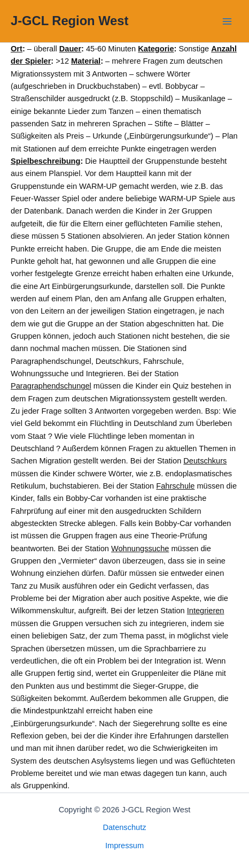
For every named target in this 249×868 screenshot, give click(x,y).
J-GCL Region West (69, 21)
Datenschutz (124, 827)
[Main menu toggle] (227, 21)
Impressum (124, 846)
